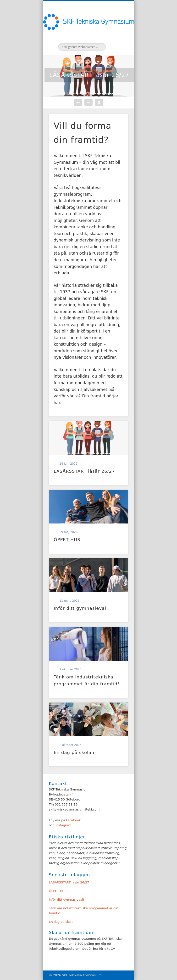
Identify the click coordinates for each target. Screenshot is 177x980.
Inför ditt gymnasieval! (81, 608)
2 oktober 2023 (70, 669)
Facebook (74, 820)
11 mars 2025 (69, 601)
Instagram (63, 825)
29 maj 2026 (68, 532)
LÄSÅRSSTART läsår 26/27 (89, 75)
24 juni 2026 (68, 464)
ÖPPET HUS (67, 540)
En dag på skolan (74, 752)
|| (99, 102)
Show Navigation (116, 43)
